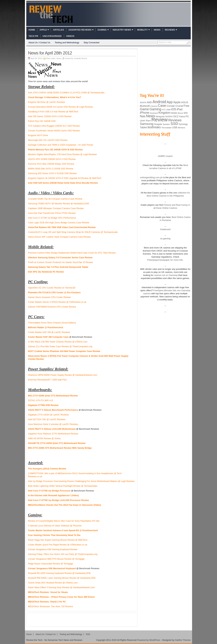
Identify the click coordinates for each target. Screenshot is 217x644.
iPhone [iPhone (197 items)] (145, 113)
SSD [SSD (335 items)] (174, 124)
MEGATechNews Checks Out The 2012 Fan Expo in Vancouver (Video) (65, 505)
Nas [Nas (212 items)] (143, 116)
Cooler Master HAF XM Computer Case (48, 337)
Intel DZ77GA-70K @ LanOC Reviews (47, 419)
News (157, 30)
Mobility (142, 30)
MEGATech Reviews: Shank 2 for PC (47, 602)
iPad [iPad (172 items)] (180, 109)
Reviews (170, 30)
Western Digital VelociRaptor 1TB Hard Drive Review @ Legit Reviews (62, 154)
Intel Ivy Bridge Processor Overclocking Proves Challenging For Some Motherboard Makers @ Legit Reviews (81, 481)
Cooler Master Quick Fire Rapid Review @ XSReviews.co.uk (58, 545)
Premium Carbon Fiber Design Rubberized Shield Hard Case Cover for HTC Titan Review (72, 253)
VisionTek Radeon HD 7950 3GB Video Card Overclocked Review (62, 227)
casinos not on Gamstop (166, 275)
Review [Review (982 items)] (160, 120)
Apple (43, 30)
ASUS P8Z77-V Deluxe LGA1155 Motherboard (52, 429)
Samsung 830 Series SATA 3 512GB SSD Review (52, 173)
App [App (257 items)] (170, 102)
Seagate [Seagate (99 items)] (158, 124)
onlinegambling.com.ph (151, 177)
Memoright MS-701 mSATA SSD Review (48, 140)
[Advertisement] (82, 620)
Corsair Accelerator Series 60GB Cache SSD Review (54, 131)
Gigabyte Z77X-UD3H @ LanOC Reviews (48, 415)
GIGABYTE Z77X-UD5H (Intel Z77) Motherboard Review (57, 443)
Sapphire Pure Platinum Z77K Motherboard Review (53, 434)
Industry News (122, 30)
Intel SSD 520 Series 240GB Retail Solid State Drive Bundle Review (63, 183)
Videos (70, 36)
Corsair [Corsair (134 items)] (171, 106)
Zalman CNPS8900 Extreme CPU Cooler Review (52, 307)
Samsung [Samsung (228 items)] (147, 124)
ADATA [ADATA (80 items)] (143, 102)
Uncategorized (52, 36)
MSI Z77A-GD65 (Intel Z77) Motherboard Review (53, 396)
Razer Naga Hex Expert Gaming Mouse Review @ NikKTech (58, 540)
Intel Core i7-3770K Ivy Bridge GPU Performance (52, 218)
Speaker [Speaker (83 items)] (166, 124)
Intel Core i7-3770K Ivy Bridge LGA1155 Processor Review (58, 500)
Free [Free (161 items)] (186, 106)
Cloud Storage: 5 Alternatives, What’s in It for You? (55, 97)
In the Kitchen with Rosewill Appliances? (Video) (53, 495)
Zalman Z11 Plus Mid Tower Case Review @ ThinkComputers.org (60, 346)
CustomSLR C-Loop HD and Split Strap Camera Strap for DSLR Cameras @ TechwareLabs (73, 232)
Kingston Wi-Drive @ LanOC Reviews (46, 102)
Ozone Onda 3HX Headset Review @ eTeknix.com (53, 583)
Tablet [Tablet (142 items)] (143, 127)
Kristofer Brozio (81, 58)
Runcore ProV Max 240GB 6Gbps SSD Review (51, 164)
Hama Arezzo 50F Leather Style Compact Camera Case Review (59, 237)
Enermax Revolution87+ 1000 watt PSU (47, 380)
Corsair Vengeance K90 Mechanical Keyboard (52, 568)
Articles (58, 30)
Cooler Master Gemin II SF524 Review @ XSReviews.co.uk (57, 302)
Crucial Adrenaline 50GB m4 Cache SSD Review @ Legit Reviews (60, 107)
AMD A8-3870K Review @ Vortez (44, 438)
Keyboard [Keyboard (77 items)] (154, 113)
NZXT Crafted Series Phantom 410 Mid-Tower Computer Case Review (64, 351)
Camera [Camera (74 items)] (154, 106)
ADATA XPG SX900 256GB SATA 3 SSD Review (52, 159)
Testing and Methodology (67, 43)
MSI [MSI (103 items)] (186, 113)
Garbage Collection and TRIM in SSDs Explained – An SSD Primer (61, 145)
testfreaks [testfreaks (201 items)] (154, 127)
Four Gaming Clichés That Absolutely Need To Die (54, 535)
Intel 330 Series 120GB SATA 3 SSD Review (50, 116)
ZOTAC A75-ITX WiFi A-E (41, 400)
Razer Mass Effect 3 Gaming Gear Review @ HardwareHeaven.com (61, 587)
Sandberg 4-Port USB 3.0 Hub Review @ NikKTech (53, 112)
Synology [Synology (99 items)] (183, 124)
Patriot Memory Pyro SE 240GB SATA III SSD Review (55, 150)
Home (32, 30)
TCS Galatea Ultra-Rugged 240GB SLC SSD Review (54, 126)
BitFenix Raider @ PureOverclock (46, 327)
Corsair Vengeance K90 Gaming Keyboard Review (53, 549)
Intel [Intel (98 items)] (169, 110)
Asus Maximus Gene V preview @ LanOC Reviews (53, 424)
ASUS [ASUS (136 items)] (185, 102)
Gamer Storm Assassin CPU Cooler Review (49, 297)
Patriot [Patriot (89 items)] (182, 117)
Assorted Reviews (80, 30)
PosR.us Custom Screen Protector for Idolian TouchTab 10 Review (60, 262)
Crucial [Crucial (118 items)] (179, 106)
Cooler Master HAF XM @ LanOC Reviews (49, 332)
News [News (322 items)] (150, 116)
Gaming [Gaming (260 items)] (155, 109)
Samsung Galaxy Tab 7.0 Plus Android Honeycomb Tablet (58, 267)
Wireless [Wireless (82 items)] (181, 128)
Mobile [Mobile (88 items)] (174, 113)
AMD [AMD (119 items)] (149, 102)
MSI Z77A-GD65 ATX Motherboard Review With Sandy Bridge (60, 448)
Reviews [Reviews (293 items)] (175, 120)
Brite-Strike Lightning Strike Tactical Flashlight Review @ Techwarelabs (63, 486)
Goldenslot (165, 229)
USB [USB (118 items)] (175, 127)
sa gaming (165, 239)
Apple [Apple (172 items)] (177, 102)
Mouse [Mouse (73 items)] (180, 113)
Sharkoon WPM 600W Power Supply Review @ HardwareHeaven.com (63, 375)
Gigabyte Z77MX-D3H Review (43, 405)
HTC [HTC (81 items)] (164, 110)
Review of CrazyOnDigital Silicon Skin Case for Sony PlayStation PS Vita (64, 521)
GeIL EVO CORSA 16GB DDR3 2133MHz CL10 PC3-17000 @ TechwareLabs (66, 93)
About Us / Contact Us (39, 43)
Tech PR (33, 36)
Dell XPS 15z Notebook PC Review (46, 272)
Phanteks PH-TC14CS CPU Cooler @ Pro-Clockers (54, 292)
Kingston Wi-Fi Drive (38, 135)
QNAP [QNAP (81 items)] (143, 121)
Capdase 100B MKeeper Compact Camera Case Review (56, 208)
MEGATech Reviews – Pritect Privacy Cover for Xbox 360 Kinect (61, 597)
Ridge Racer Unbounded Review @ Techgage (51, 564)
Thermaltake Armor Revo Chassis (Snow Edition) (52, 323)
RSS (88, 634)
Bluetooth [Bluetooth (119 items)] (145, 106)
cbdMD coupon (165, 156)
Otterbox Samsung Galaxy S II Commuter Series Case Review (60, 258)
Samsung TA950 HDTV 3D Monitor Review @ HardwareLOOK (59, 204)
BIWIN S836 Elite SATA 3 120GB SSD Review (51, 169)
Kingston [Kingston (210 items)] (165, 113)
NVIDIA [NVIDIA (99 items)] (169, 116)
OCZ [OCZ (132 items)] (176, 116)
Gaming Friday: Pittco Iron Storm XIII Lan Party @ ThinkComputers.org (63, 554)
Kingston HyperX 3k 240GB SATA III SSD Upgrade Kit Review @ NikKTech (65, 178)
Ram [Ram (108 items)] (148, 121)
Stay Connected (91, 43)
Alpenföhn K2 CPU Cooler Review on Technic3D (52, 288)
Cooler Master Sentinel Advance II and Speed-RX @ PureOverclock (63, 530)
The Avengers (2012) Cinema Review (47, 469)
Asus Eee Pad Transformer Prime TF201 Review (52, 213)
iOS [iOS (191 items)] (174, 109)
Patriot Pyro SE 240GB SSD (42, 121)
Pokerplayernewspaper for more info (165, 260)
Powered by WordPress (149, 640)
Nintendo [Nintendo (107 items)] (160, 116)
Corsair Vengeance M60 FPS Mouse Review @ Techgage (56, 559)
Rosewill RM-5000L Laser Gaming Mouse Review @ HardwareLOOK (62, 578)
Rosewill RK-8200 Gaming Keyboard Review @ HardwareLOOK (59, 573)
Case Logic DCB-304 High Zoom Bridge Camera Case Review (59, 223)
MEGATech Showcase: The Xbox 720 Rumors (50, 606)
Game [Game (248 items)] (144, 109)
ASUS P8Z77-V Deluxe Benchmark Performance (53, 410)
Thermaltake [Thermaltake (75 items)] (166, 128)
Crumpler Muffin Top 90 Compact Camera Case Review (55, 199)
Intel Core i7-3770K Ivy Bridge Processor (49, 491)
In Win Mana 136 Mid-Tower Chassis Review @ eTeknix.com (58, 342)
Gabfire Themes (183, 640)
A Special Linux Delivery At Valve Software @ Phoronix (55, 526)
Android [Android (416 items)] (159, 102)
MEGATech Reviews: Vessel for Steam (48, 592)
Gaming (102, 30)
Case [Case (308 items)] (162, 105)
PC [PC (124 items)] (187, 116)
